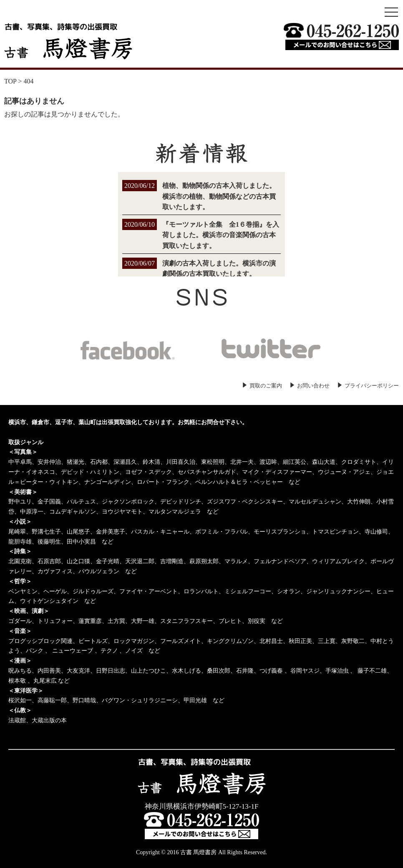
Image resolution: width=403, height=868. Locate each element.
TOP (10, 81)
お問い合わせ (313, 386)
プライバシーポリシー (372, 386)
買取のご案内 (266, 386)
